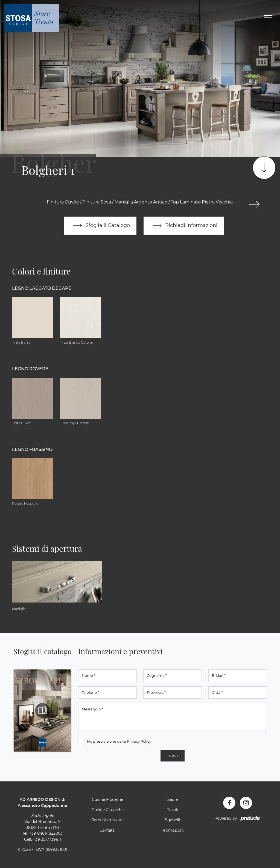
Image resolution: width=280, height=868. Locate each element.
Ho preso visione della (119, 741)
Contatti (107, 830)
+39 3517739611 (47, 839)
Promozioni (173, 830)
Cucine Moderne (107, 799)
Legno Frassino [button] (32, 449)
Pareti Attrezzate (107, 820)
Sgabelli (173, 820)
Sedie (173, 799)
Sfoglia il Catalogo (100, 226)
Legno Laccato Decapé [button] (42, 288)
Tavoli (173, 810)
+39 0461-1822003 (46, 833)
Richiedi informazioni (184, 226)
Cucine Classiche (108, 810)
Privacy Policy (139, 741)
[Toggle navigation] (268, 18)
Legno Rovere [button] (30, 369)
